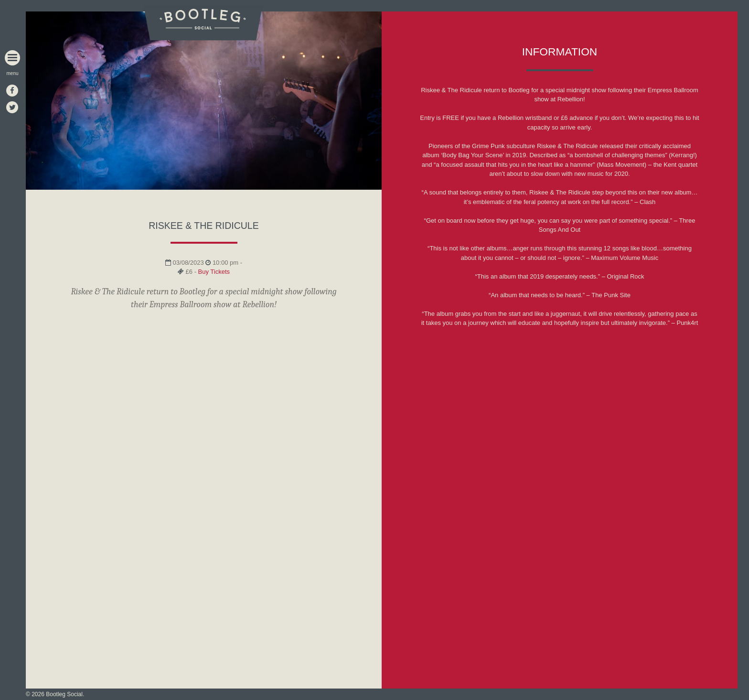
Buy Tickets (214, 272)
